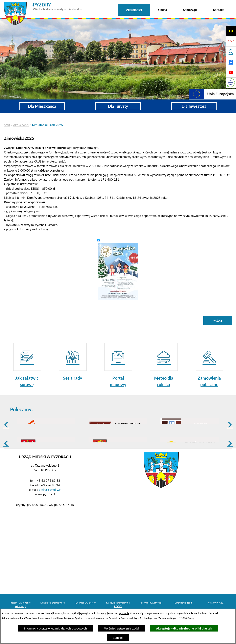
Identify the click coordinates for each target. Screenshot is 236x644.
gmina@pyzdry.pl (50, 521)
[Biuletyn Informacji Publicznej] (231, 41)
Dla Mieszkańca (42, 106)
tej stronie (124, 613)
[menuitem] (134, 10)
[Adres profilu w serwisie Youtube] (231, 72)
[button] (118, 271)
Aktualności (21, 125)
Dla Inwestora (194, 106)
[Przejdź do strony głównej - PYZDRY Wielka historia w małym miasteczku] (43, 4)
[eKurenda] (231, 83)
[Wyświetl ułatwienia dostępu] (231, 31)
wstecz (218, 320)
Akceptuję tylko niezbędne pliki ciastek (184, 628)
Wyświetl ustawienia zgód (122, 628)
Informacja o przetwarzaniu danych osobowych (55, 628)
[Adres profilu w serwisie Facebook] (231, 62)
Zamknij (118, 638)
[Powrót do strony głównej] (7, 125)
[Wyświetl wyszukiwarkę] (231, 52)
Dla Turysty (118, 106)
